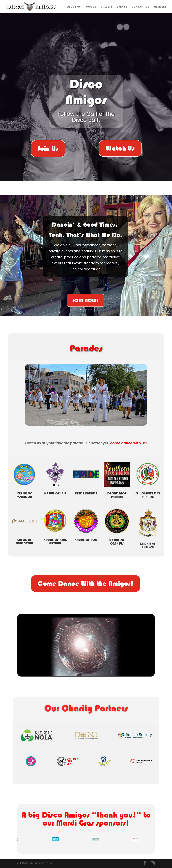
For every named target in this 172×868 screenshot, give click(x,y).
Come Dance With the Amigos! (85, 583)
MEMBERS (160, 7)
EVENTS (122, 7)
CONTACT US (141, 7)
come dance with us (128, 443)
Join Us (48, 149)
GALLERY (107, 7)
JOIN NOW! (86, 302)
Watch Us (120, 148)
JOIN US (91, 7)
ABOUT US (74, 7)
